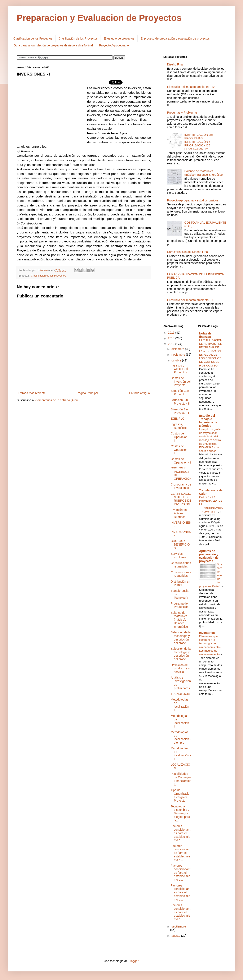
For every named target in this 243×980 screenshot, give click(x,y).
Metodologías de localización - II (181, 721)
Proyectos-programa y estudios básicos (193, 200)
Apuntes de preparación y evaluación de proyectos (209, 556)
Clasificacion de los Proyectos (33, 38)
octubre (177, 360)
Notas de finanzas (205, 335)
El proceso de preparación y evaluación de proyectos (175, 38)
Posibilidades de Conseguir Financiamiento (181, 779)
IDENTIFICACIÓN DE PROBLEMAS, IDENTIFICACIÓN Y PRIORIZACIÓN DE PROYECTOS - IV (199, 142)
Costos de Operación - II (180, 450)
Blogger (133, 961)
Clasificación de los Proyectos (78, 38)
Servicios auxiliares (178, 555)
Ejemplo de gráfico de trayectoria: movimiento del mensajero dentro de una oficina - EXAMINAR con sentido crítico (211, 440)
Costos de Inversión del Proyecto (181, 382)
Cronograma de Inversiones (181, 486)
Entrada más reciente (32, 393)
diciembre (178, 349)
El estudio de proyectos (119, 38)
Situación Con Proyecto (180, 393)
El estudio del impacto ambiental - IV (191, 87)
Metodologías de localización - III (181, 705)
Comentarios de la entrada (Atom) (58, 400)
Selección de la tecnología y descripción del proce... (181, 638)
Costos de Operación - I (181, 461)
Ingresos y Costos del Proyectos (179, 369)
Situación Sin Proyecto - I (180, 411)
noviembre (179, 355)
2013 (172, 344)
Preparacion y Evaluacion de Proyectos (99, 18)
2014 (172, 338)
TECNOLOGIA (180, 694)
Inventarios (207, 633)
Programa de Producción (180, 605)
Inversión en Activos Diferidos (179, 513)
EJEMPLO (178, 419)
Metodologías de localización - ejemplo (181, 737)
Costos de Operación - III (180, 437)
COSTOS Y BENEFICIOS (180, 544)
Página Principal (87, 393)
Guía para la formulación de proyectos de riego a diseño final (53, 45)
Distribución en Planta (180, 583)
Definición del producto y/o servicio (180, 669)
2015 (172, 333)
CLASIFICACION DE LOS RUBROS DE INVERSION (181, 499)
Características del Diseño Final (188, 252)
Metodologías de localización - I (181, 753)
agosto (176, 936)
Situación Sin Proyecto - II (180, 402)
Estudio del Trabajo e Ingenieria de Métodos (208, 421)
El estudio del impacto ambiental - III (191, 300)
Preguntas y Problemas (182, 113)
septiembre (179, 926)
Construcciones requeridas (181, 565)
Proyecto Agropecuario (114, 45)
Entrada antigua (139, 393)
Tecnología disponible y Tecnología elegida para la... (180, 813)
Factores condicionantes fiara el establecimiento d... (181, 833)
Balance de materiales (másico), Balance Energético (204, 173)
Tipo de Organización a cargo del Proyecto (181, 795)
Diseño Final (175, 64)
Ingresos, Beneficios (179, 426)
